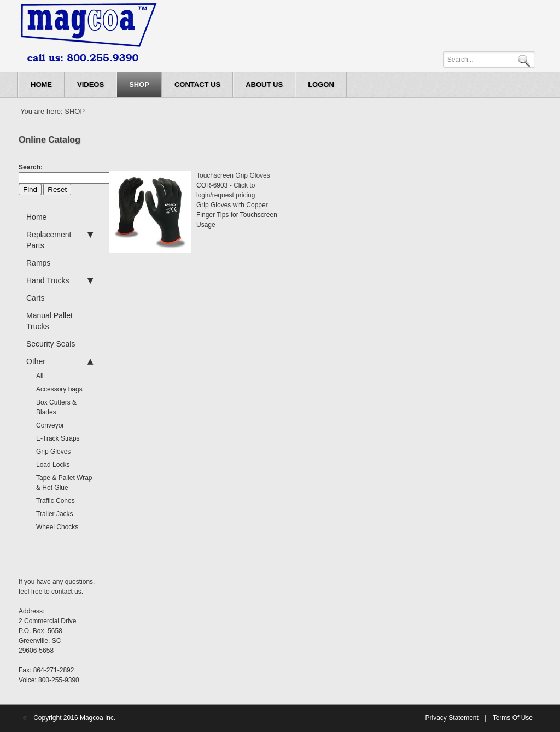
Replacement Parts (60, 239)
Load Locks (53, 465)
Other (60, 361)
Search (526, 60)
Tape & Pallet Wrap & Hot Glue (64, 483)
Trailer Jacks (55, 514)
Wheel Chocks (57, 527)
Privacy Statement (451, 718)
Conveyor (50, 425)
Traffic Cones (56, 501)
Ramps (38, 263)
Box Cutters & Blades (56, 407)
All (40, 376)
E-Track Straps (58, 438)
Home (36, 217)
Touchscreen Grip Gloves (233, 175)
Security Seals (51, 344)
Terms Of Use (513, 718)
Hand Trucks (60, 280)
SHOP (75, 111)
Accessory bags (59, 389)
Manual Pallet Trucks (49, 321)
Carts (35, 298)
